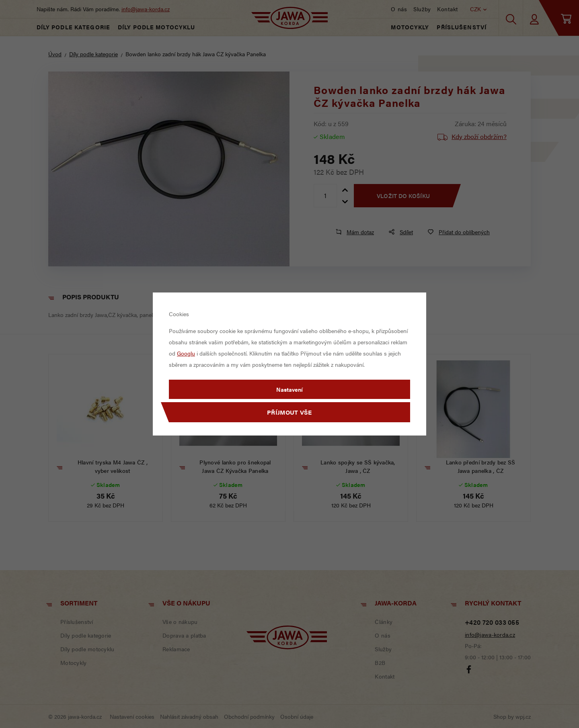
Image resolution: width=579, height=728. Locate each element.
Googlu (186, 353)
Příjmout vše (289, 412)
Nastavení (289, 389)
